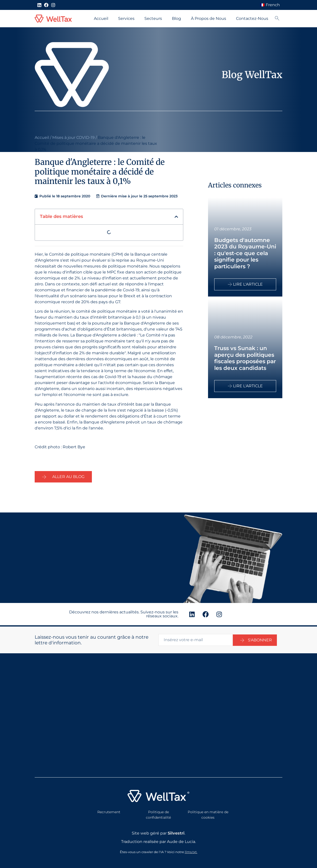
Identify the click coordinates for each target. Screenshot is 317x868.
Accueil (101, 18)
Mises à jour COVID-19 (73, 137)
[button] (176, 217)
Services (126, 18)
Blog (176, 18)
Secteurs (153, 18)
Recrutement (109, 811)
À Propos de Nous (209, 18)
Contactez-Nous (252, 18)
